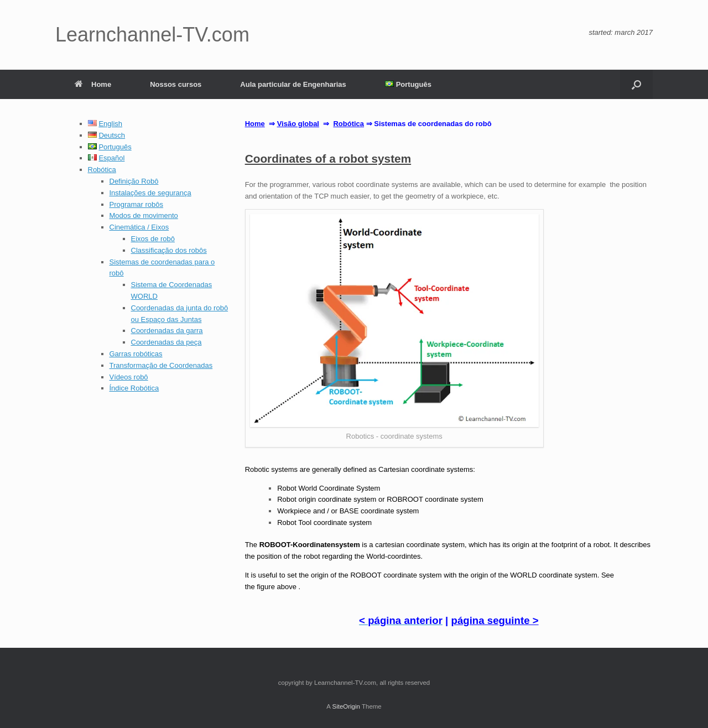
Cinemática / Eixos (139, 227)
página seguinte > (495, 620)
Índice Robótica (134, 388)
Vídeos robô (129, 377)
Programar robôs (137, 204)
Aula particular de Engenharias (293, 84)
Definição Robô (134, 181)
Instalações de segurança (150, 193)
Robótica (102, 170)
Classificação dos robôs (169, 250)
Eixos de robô (153, 239)
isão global (300, 124)
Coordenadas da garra (167, 331)
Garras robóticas (136, 354)
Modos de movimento (144, 215)
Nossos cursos (176, 84)
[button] (636, 84)
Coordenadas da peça (166, 342)
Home (93, 84)
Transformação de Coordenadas (161, 365)
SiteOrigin (346, 706)
